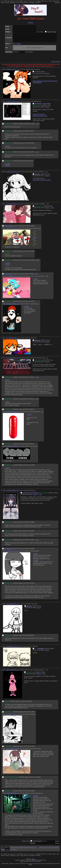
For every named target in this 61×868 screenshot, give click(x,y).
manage (12, 3)
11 (32, 849)
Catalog (14, 851)
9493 (42, 652)
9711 (42, 177)
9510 (33, 585)
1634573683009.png (13, 795)
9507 (33, 532)
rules (54, 1)
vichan (33, 861)
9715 (42, 75)
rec (46, 1)
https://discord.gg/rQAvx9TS (42, 181)
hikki (43, 1)
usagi (22, 3)
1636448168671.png (13, 103)
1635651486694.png (13, 492)
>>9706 (7, 148)
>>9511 (7, 404)
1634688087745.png (13, 648)
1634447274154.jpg (12, 230)
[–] (2, 71)
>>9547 (7, 167)
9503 (30, 496)
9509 (33, 550)
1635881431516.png (13, 448)
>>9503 (35, 555)
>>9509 (40, 496)
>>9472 (29, 416)
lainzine (38, 3)
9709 (33, 154)
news (50, 1)
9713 (32, 162)
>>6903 (35, 797)
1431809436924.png (13, 205)
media (21, 1)
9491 (33, 253)
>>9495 (52, 209)
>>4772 (7, 266)
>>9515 (37, 401)
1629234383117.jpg (13, 359)
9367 (42, 363)
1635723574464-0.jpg (13, 553)
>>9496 (37, 262)
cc (33, 1)
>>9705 (36, 276)
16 (46, 849)
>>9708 (37, 125)
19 (55, 849)
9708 (33, 145)
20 (57, 849)
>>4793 (7, 265)
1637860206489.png (13, 340)
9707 (33, 133)
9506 (33, 524)
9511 (33, 379)
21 (3, 851)
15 (43, 849)
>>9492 (44, 675)
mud (18, 3)
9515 (33, 467)
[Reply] (47, 75)
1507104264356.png (13, 671)
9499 (34, 609)
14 (41, 849)
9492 (33, 792)
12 (35, 849)
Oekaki (18, 45)
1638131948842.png (13, 305)
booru (26, 3)
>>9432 (7, 382)
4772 (42, 209)
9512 (33, 401)
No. (40, 75)
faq (58, 1)
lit (17, 1)
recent (3, 3)
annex (7, 3)
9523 (42, 108)
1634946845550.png (13, 605)
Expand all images (56, 63)
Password (39, 843)
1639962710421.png (13, 71)
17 (49, 849)
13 (38, 849)
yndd (5, 1)
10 (29, 849)
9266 (33, 748)
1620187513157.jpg (12, 716)
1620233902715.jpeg (13, 750)
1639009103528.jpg (13, 173)
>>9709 (7, 165)
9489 (33, 227)
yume (12, 1)
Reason (33, 845)
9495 (33, 262)
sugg (38, 1)
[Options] (58, 3)
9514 (33, 445)
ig (26, 1)
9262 (30, 703)
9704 (42, 343)
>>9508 (35, 562)
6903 (34, 675)
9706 (33, 125)
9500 (32, 637)
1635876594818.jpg (12, 413)
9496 (32, 275)
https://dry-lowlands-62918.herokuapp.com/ (40, 117)
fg (8, 1)
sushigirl (32, 3)
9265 (33, 713)
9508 (33, 541)
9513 (33, 411)
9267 (39, 779)
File (14, 45)
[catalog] (30, 23)
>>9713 (37, 154)
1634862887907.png (13, 278)
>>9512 (37, 379)
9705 (33, 303)
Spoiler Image (52, 32)
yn (2, 1)
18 (52, 849)
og (24, 1)
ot (31, 1)
